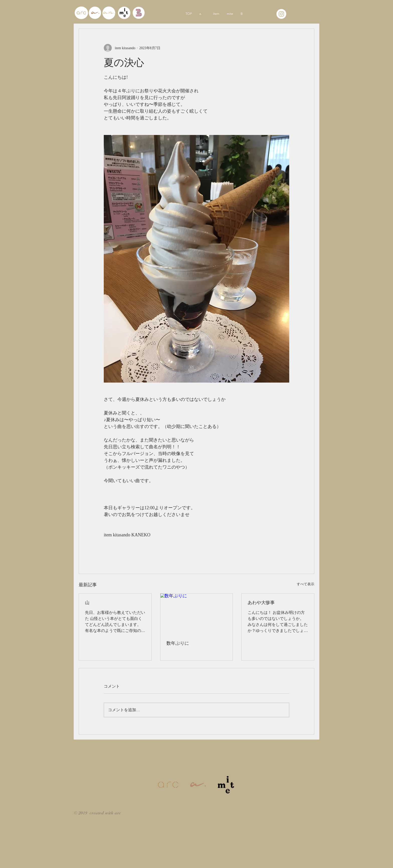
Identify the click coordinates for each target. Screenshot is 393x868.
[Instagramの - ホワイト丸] (281, 14)
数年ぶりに (178, 643)
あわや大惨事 (261, 603)
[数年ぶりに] (197, 614)
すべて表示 (306, 584)
